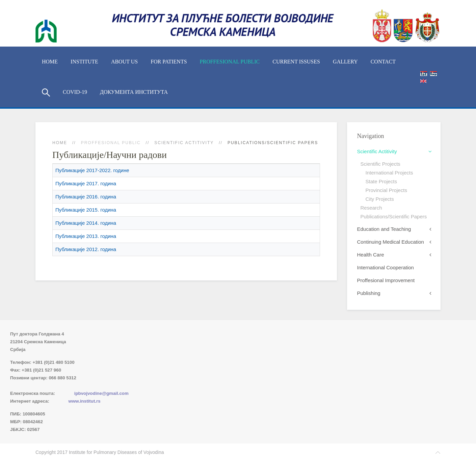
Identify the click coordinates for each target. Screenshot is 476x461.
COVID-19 (75, 92)
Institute (84, 62)
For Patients (169, 62)
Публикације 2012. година (86, 249)
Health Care (371, 255)
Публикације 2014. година (86, 223)
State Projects (381, 181)
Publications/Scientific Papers (394, 216)
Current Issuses (296, 62)
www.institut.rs (85, 401)
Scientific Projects (380, 164)
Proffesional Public (230, 62)
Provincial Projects (386, 190)
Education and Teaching (384, 229)
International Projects (389, 173)
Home (50, 62)
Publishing (369, 293)
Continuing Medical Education (391, 242)
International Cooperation (386, 267)
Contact (383, 62)
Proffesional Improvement (386, 280)
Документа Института (134, 92)
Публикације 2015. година (86, 210)
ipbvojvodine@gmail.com (101, 393)
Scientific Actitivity (184, 143)
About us (124, 62)
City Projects (380, 199)
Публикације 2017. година (86, 183)
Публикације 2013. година (86, 236)
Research (371, 208)
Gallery (345, 62)
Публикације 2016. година (86, 197)
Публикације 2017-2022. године (92, 170)
